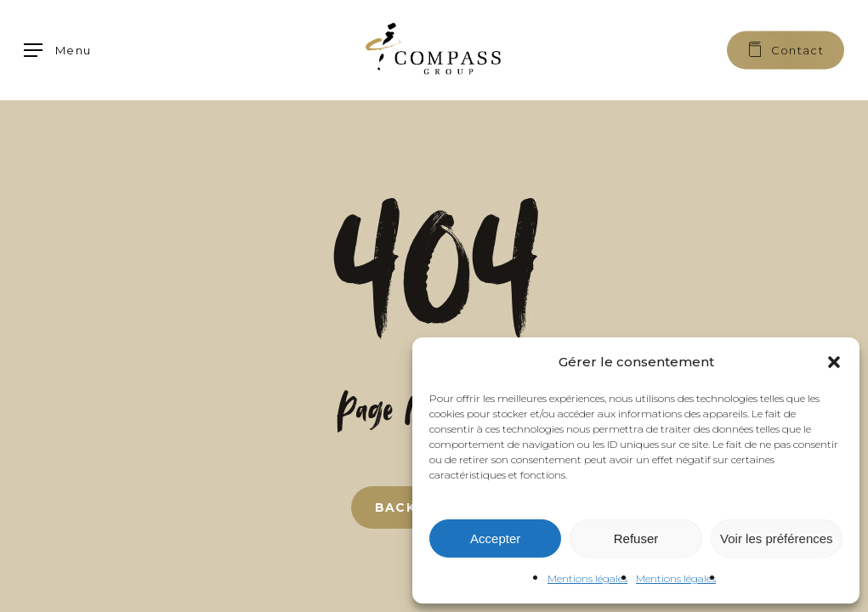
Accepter (495, 538)
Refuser (636, 538)
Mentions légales (587, 578)
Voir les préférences (777, 538)
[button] (834, 362)
